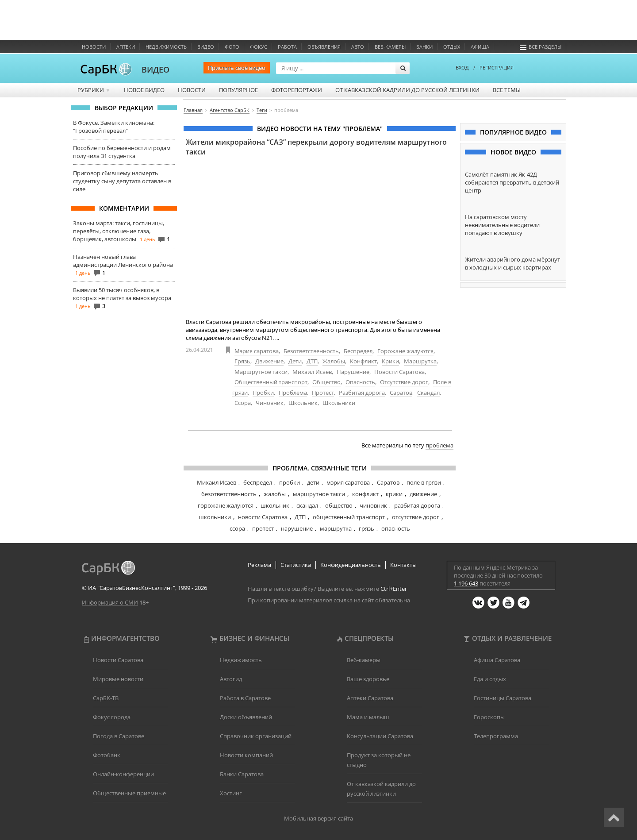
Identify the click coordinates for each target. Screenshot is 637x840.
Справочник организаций (256, 736)
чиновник (373, 505)
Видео (206, 47)
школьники (215, 517)
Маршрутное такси (261, 372)
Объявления (324, 47)
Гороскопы (489, 717)
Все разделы (541, 47)
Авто (358, 47)
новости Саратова (263, 517)
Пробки (263, 393)
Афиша (480, 47)
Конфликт (363, 361)
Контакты (403, 565)
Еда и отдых (490, 679)
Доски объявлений (246, 717)
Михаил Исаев (312, 372)
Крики (390, 361)
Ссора (243, 403)
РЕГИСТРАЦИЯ (497, 67)
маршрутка (336, 528)
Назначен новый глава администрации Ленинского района (123, 261)
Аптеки (126, 47)
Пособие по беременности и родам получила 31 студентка (122, 152)
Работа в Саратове (245, 698)
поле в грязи (424, 482)
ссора (237, 528)
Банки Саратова (242, 774)
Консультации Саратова (380, 736)
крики (394, 494)
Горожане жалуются (405, 351)
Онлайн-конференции (123, 774)
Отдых (452, 47)
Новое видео (144, 90)
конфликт (365, 494)
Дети (295, 361)
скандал (307, 505)
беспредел (258, 482)
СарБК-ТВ (106, 698)
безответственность (229, 494)
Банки (424, 47)
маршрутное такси (319, 494)
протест (263, 528)
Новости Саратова (399, 372)
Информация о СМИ (110, 602)
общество (339, 505)
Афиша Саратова (497, 660)
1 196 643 (466, 583)
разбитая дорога (417, 505)
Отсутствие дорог (404, 382)
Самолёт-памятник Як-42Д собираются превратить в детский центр (512, 182)
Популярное (238, 90)
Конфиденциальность (351, 565)
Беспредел (358, 351)
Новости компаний (246, 755)
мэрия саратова (348, 482)
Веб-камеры (390, 47)
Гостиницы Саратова (503, 698)
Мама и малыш (368, 717)
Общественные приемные (129, 793)
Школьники (339, 403)
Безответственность (311, 351)
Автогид (231, 679)
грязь (366, 528)
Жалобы (334, 361)
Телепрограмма (496, 736)
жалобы (275, 494)
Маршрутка (420, 361)
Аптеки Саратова (370, 698)
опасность (396, 528)
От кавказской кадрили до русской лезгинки (407, 90)
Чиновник (270, 403)
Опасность (360, 382)
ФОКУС (259, 47)
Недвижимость (166, 47)
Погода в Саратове (119, 736)
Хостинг (231, 793)
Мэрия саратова (257, 351)
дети (313, 482)
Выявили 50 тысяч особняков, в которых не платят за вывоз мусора (122, 294)
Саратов (401, 393)
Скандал (428, 393)
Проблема (293, 393)
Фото (232, 47)
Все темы (507, 90)
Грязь (242, 361)
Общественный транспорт (271, 382)
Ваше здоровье (368, 679)
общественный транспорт (349, 517)
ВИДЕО (155, 69)
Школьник (303, 403)
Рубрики (94, 90)
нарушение (297, 528)
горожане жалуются (226, 505)
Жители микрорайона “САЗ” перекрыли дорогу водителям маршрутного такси (316, 147)
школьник (275, 505)
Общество (326, 382)
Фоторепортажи (297, 90)
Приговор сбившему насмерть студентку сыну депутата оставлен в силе (122, 181)
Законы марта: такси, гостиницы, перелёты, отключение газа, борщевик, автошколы (119, 231)
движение (423, 494)
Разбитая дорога (362, 393)
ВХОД (462, 67)
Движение (269, 361)
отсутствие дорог (416, 517)
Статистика (296, 565)
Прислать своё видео (237, 68)
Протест (323, 393)
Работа (287, 47)
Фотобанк (107, 755)
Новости (94, 47)
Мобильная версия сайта (318, 818)
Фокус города (112, 717)
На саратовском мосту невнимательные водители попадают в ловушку (502, 225)
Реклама (259, 565)
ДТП (312, 361)
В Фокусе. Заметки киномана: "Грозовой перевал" (114, 127)
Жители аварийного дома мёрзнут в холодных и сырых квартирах (512, 263)
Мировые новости (118, 679)
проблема (439, 445)
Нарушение (353, 372)
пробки (290, 482)
